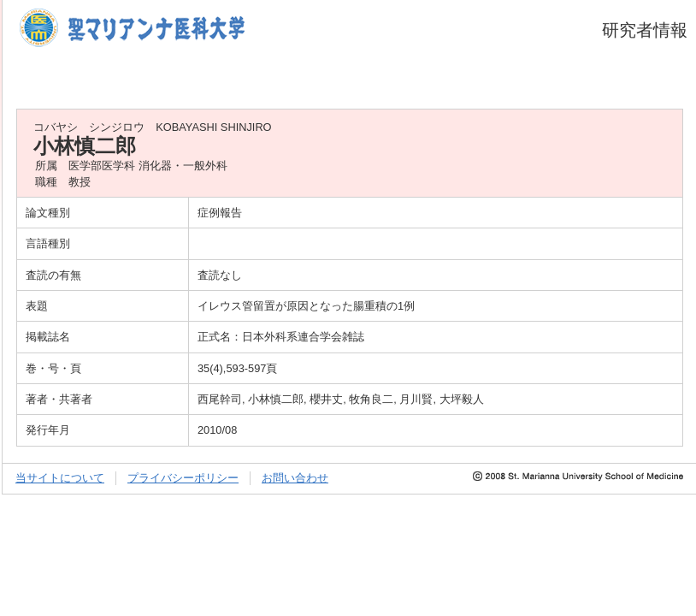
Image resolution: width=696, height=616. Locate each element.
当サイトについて (60, 478)
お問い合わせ (295, 478)
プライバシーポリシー (183, 478)
